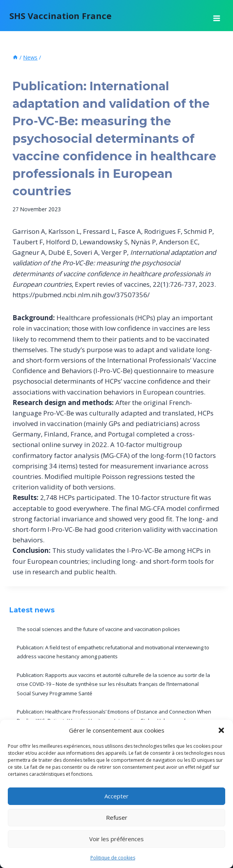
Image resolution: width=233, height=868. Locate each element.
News (20, 71)
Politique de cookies (113, 858)
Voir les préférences (116, 839)
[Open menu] (216, 16)
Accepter (116, 796)
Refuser (117, 817)
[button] (221, 730)
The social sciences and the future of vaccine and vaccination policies (98, 629)
